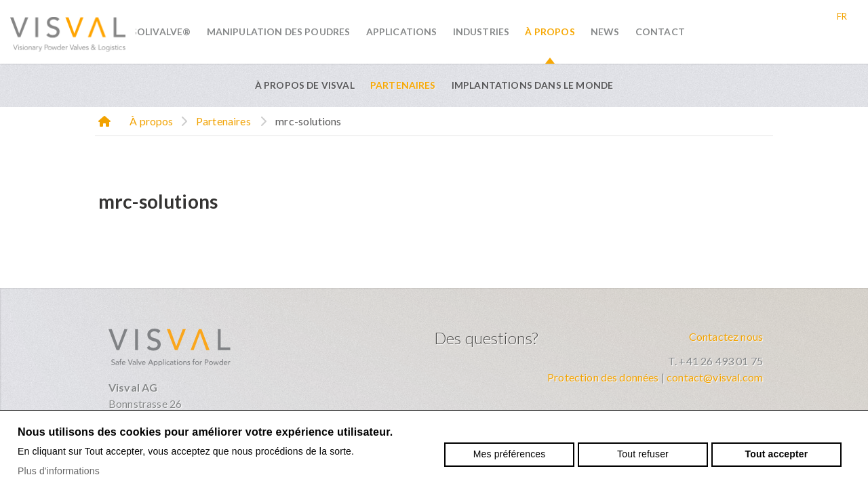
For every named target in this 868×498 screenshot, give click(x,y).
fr (842, 16)
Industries (481, 32)
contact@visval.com (715, 377)
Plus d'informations (59, 471)
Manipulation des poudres (279, 32)
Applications (402, 32)
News (605, 32)
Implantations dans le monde (532, 85)
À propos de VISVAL (305, 85)
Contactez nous (726, 336)
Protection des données (603, 377)
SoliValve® (161, 32)
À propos (550, 32)
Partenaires (403, 85)
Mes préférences (510, 454)
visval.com (68, 32)
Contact (660, 32)
